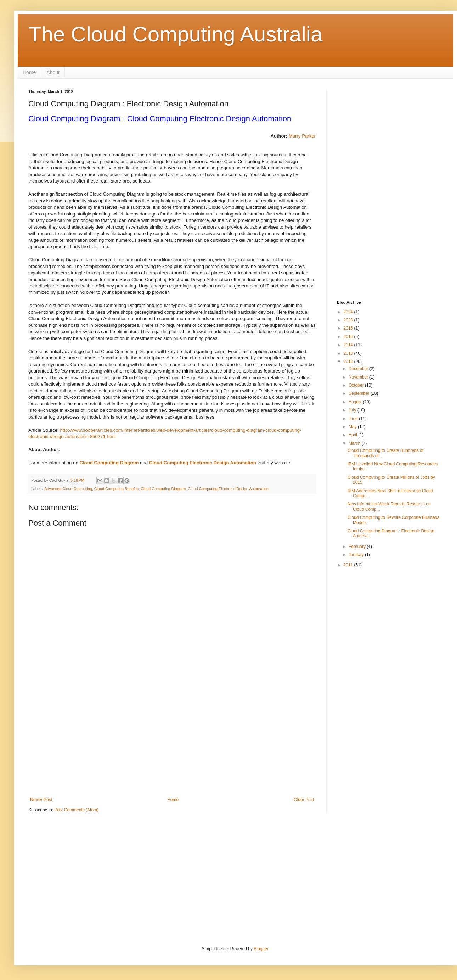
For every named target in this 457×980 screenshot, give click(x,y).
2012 (349, 362)
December (359, 369)
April (353, 435)
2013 (349, 353)
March (355, 443)
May (353, 427)
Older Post (304, 800)
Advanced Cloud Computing (68, 489)
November (359, 377)
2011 (349, 565)
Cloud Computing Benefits (116, 489)
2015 (349, 337)
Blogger (261, 949)
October (357, 385)
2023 (349, 320)
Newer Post (41, 800)
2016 (349, 328)
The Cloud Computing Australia (175, 34)
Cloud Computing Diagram (109, 463)
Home (29, 72)
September (360, 393)
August (356, 402)
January (357, 555)
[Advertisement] (172, 739)
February (358, 547)
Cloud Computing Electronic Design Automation (203, 463)
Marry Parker (302, 136)
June (354, 419)
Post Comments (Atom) (76, 810)
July (353, 410)
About (53, 72)
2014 (349, 345)
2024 (349, 312)
